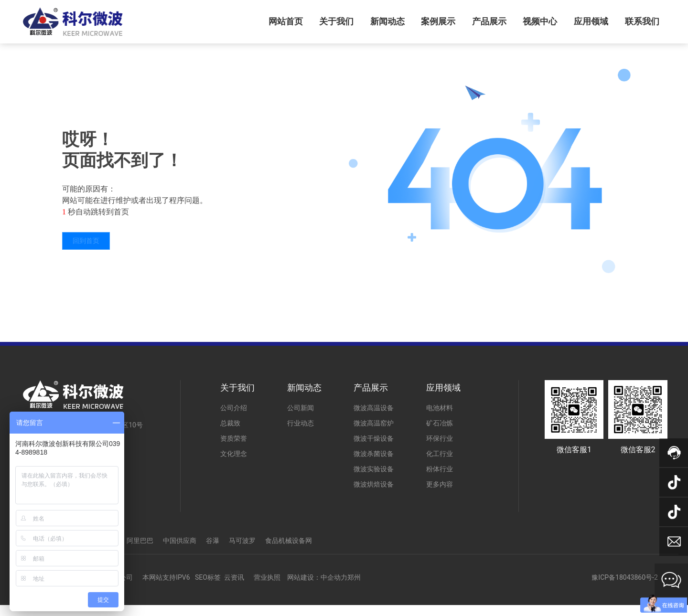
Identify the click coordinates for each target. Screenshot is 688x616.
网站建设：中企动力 (317, 577)
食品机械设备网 (289, 541)
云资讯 (234, 577)
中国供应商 (180, 541)
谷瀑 (213, 541)
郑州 (354, 577)
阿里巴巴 (140, 541)
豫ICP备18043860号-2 (624, 577)
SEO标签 (208, 577)
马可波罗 (242, 541)
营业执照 (267, 577)
